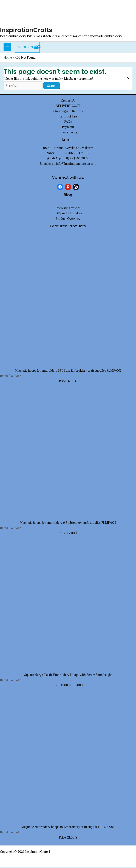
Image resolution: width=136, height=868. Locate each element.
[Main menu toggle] (7, 48)
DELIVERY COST (68, 107)
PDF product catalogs (68, 214)
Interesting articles (68, 209)
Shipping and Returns (68, 112)
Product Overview (68, 220)
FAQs (68, 123)
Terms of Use (68, 117)
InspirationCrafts (27, 31)
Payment (68, 128)
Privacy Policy (68, 133)
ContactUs (68, 102)
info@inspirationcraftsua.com (76, 165)
